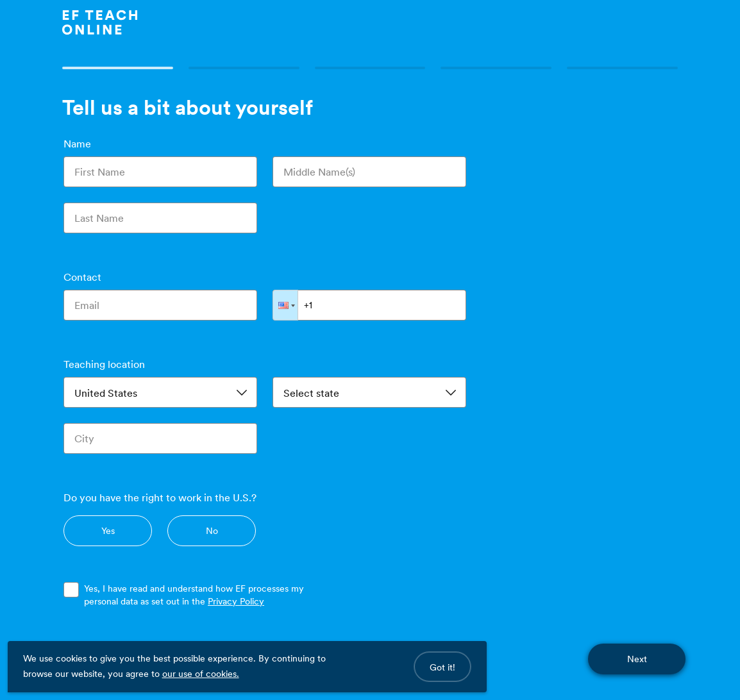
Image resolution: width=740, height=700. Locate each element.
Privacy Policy (236, 601)
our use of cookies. (201, 674)
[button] (285, 305)
